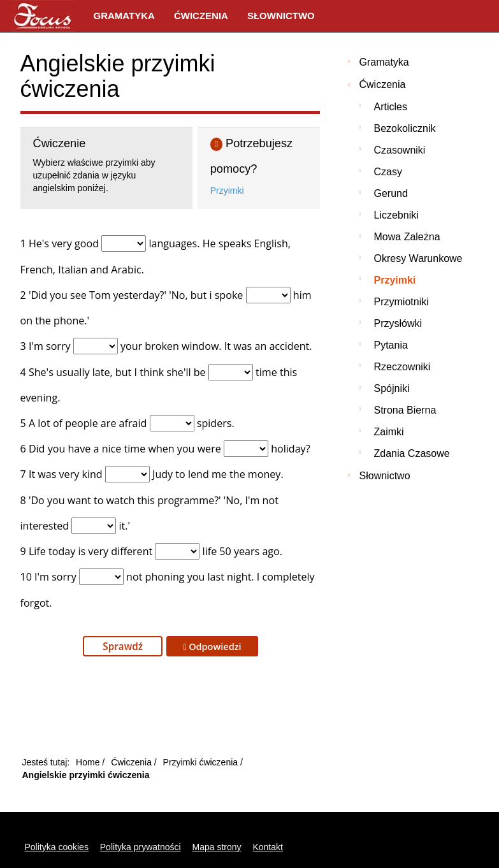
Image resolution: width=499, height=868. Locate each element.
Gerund (391, 193)
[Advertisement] (170, 710)
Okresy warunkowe (418, 258)
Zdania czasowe (412, 453)
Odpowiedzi (212, 647)
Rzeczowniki (402, 367)
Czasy (388, 172)
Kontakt (267, 847)
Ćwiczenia (201, 16)
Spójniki (392, 388)
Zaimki (389, 432)
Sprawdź (123, 646)
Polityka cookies (57, 847)
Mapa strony (217, 847)
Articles (391, 107)
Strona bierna (405, 410)
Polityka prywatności (141, 847)
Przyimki (227, 191)
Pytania (391, 345)
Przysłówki (398, 323)
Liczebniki (396, 215)
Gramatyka (124, 16)
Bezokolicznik (405, 128)
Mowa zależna (407, 237)
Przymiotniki (401, 302)
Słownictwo (281, 16)
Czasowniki (400, 150)
